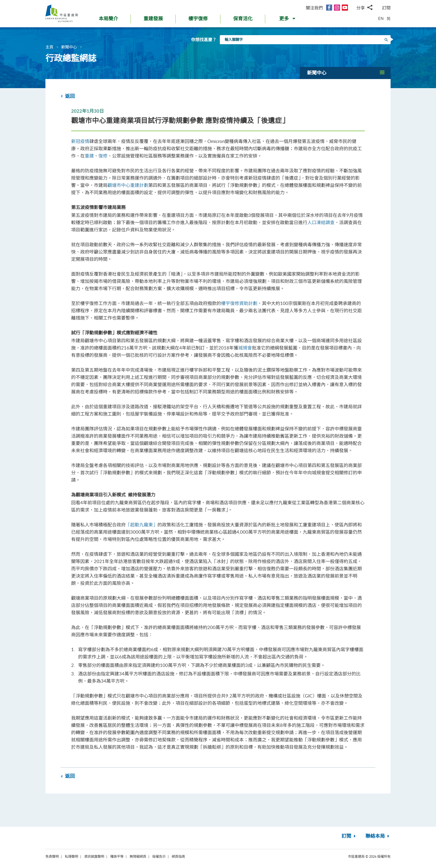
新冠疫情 (80, 141)
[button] (288, 20)
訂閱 (386, 8)
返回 (68, 96)
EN (381, 18)
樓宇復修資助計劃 (239, 303)
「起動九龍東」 (142, 525)
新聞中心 (69, 47)
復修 (103, 156)
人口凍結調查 (321, 222)
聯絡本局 (378, 836)
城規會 (245, 348)
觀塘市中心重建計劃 (128, 185)
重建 (89, 156)
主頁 (49, 47)
